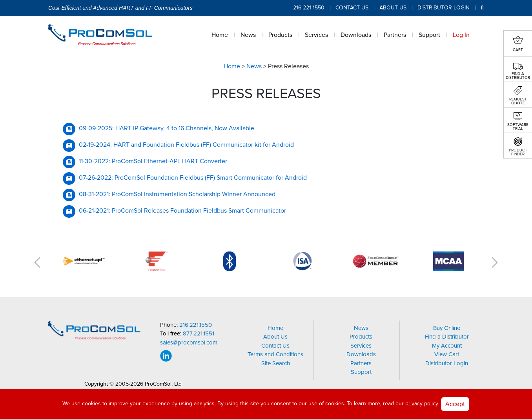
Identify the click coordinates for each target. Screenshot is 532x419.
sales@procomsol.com (189, 343)
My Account (447, 346)
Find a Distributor (447, 337)
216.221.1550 (196, 325)
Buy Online (447, 328)
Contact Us (352, 8)
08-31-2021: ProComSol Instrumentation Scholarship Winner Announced (177, 194)
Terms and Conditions (275, 354)
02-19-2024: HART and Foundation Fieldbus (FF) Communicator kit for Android (186, 145)
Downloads (361, 354)
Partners (361, 363)
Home (232, 66)
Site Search (276, 363)
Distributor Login (444, 8)
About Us (393, 8)
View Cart (447, 354)
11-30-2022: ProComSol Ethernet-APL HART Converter (153, 161)
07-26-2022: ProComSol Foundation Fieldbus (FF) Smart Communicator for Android (193, 178)
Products (361, 337)
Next (495, 262)
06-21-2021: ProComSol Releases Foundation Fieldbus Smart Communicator (182, 211)
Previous (37, 262)
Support (361, 372)
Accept (455, 404)
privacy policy (422, 404)
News (254, 66)
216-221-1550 (309, 8)
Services (361, 346)
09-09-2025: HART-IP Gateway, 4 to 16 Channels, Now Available (167, 128)
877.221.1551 (199, 334)
